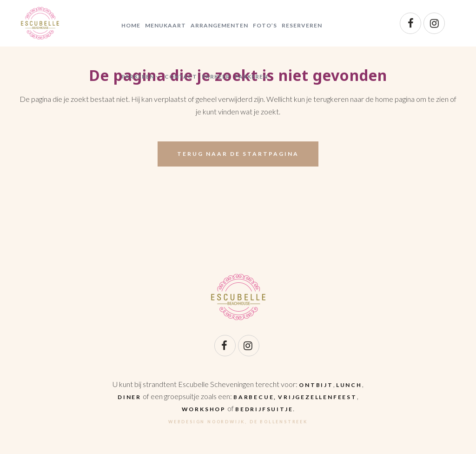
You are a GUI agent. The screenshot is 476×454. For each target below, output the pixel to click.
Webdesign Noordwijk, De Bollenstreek (238, 422)
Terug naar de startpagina (238, 154)
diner (129, 397)
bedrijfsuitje (264, 409)
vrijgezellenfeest (317, 397)
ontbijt (316, 385)
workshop (204, 409)
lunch (349, 385)
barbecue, (255, 397)
